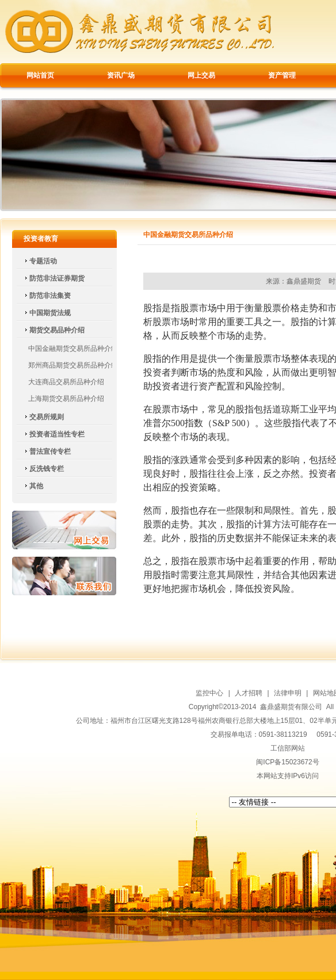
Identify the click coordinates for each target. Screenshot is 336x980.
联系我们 (64, 576)
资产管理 (282, 75)
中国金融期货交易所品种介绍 (73, 349)
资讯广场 (121, 75)
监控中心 (209, 693)
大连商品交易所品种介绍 (66, 382)
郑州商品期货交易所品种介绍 (73, 365)
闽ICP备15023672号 (287, 762)
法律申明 (288, 693)
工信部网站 (288, 748)
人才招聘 (249, 693)
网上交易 (201, 75)
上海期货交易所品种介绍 (66, 399)
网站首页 (40, 75)
